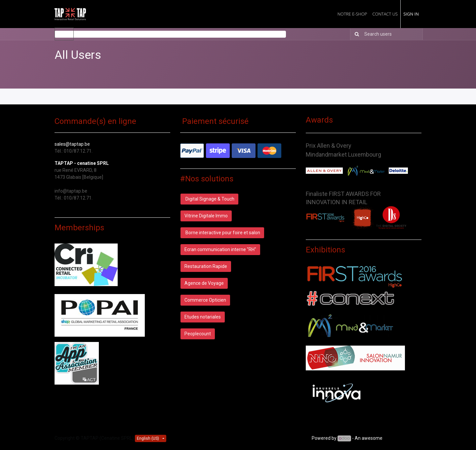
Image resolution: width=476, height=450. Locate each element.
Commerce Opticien (205, 300)
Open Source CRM (402, 438)
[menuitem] (352, 14)
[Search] (356, 34)
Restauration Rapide (206, 266)
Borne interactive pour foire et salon (222, 233)
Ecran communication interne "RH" (220, 249)
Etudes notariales (203, 317)
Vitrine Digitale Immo (206, 216)
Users (64, 34)
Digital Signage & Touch (209, 199)
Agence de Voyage (204, 283)
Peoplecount (198, 334)
